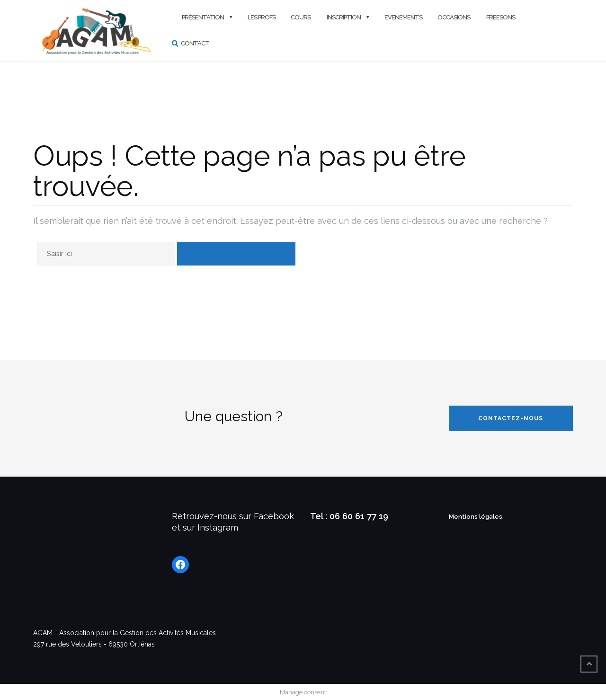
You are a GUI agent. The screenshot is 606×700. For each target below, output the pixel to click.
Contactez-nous (511, 418)
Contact (195, 43)
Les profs (262, 17)
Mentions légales (476, 517)
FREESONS (500, 17)
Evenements (403, 17)
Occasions (454, 17)
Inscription (343, 17)
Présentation (202, 17)
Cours (301, 17)
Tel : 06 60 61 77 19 (349, 516)
